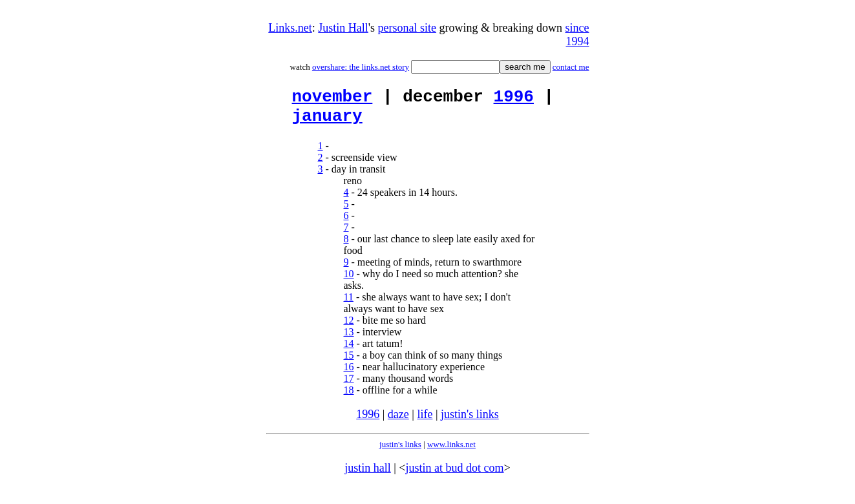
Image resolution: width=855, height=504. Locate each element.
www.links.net (451, 452)
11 (349, 305)
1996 (514, 99)
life (425, 422)
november (332, 99)
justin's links (470, 422)
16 (349, 374)
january (327, 122)
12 (349, 328)
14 (349, 351)
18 (349, 398)
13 (349, 340)
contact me (571, 67)
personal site (407, 28)
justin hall (368, 476)
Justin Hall (343, 28)
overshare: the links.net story (361, 67)
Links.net (290, 28)
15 (349, 363)
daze (398, 422)
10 (349, 281)
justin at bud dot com (455, 476)
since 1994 (577, 35)
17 (349, 386)
